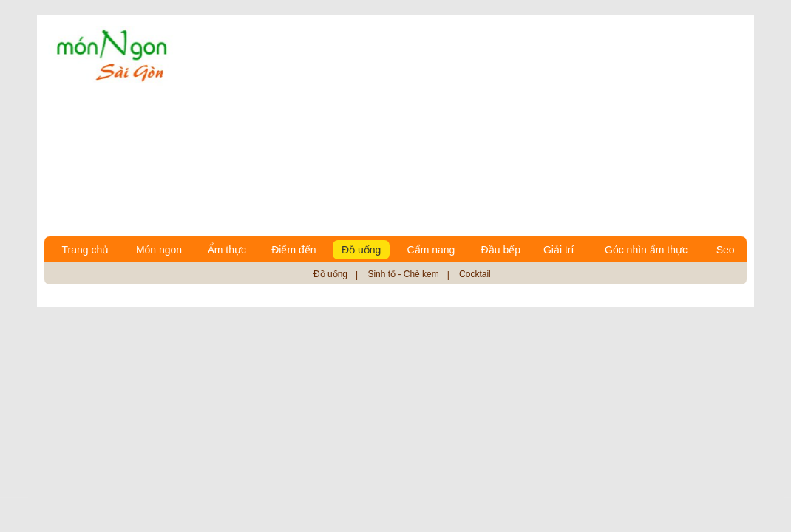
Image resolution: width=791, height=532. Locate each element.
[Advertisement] (467, 126)
